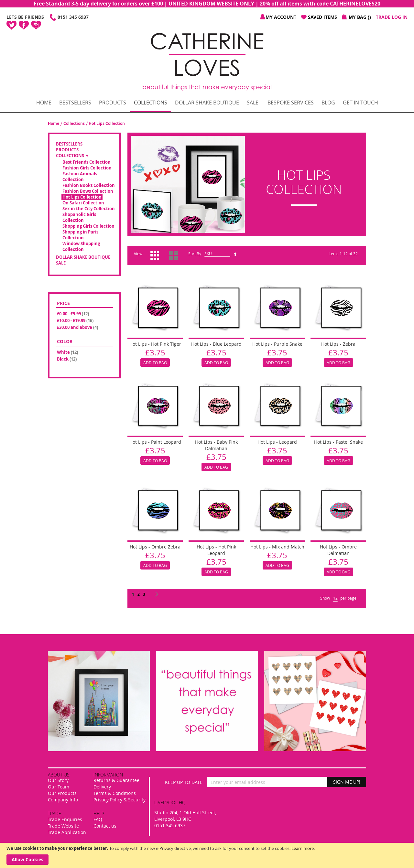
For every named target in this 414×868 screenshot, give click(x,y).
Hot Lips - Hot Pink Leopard (216, 550)
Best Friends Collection (87, 162)
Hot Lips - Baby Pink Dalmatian (216, 445)
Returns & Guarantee (116, 780)
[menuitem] (44, 103)
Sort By (195, 254)
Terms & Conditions (115, 793)
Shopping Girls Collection (88, 226)
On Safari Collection (83, 203)
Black (67, 359)
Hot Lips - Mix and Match (277, 547)
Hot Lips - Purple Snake (277, 344)
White (68, 352)
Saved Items (322, 17)
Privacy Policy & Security (120, 800)
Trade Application (67, 832)
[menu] (207, 103)
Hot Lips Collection (82, 197)
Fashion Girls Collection (87, 168)
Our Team (59, 787)
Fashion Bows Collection (88, 191)
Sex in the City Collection (89, 209)
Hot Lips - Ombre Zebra (155, 547)
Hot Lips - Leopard (277, 442)
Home (54, 123)
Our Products (62, 793)
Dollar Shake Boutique (83, 257)
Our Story (58, 780)
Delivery (102, 787)
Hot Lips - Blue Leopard (216, 344)
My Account (281, 17)
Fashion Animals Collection (80, 177)
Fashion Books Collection (89, 185)
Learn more (303, 848)
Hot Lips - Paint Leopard (155, 442)
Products (67, 150)
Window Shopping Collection (81, 247)
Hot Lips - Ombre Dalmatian (338, 550)
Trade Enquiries (65, 819)
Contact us (105, 826)
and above (78, 327)
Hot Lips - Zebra (338, 344)
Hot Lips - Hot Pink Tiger (155, 344)
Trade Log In (392, 17)
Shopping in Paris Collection (80, 235)
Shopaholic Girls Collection (79, 217)
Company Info (63, 800)
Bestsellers (69, 144)
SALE (61, 263)
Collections (75, 123)
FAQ (98, 819)
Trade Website (63, 826)
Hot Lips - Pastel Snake (338, 442)
